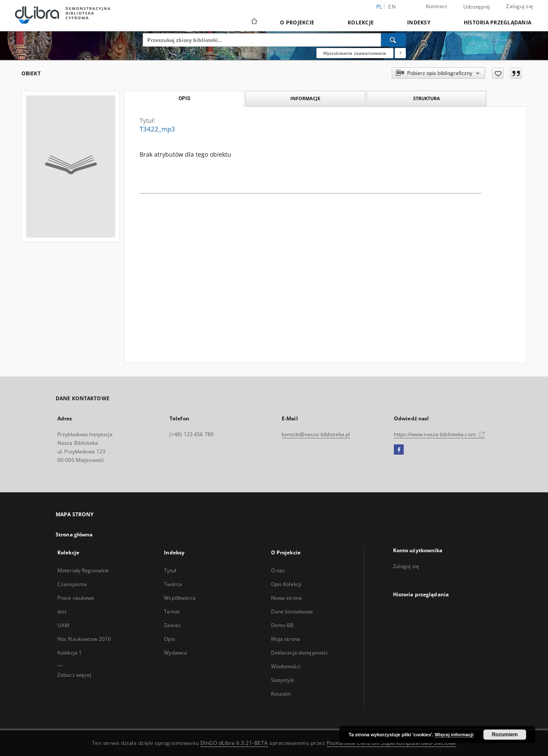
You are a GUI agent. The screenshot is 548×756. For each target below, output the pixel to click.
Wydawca (176, 653)
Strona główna (74, 534)
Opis (169, 639)
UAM (63, 625)
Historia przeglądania (497, 22)
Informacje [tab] (305, 98)
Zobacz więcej (74, 675)
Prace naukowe (76, 598)
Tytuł (170, 570)
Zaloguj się (520, 6)
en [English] (392, 7)
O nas (278, 570)
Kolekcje (361, 22)
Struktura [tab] (427, 98)
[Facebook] (399, 450)
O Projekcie (297, 22)
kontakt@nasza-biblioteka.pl (316, 434)
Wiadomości (286, 666)
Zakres (172, 625)
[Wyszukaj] (393, 40)
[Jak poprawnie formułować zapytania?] (400, 53)
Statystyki (283, 680)
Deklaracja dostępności (299, 653)
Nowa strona (286, 598)
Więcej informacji (454, 735)
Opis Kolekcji (286, 584)
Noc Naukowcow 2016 (84, 639)
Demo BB (283, 625)
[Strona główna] (254, 22)
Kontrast (436, 6)
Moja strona (286, 639)
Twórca (173, 584)
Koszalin (281, 694)
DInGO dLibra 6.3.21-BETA (234, 743)
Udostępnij (477, 7)
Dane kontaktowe (292, 612)
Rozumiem (505, 735)
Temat (172, 612)
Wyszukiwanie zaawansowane (355, 53)
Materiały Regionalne (83, 570)
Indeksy (419, 22)
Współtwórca (180, 598)
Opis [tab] (184, 98)
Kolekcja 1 (70, 653)
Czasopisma (72, 584)
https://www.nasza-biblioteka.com (439, 434)
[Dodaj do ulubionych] (498, 73)
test (62, 612)
